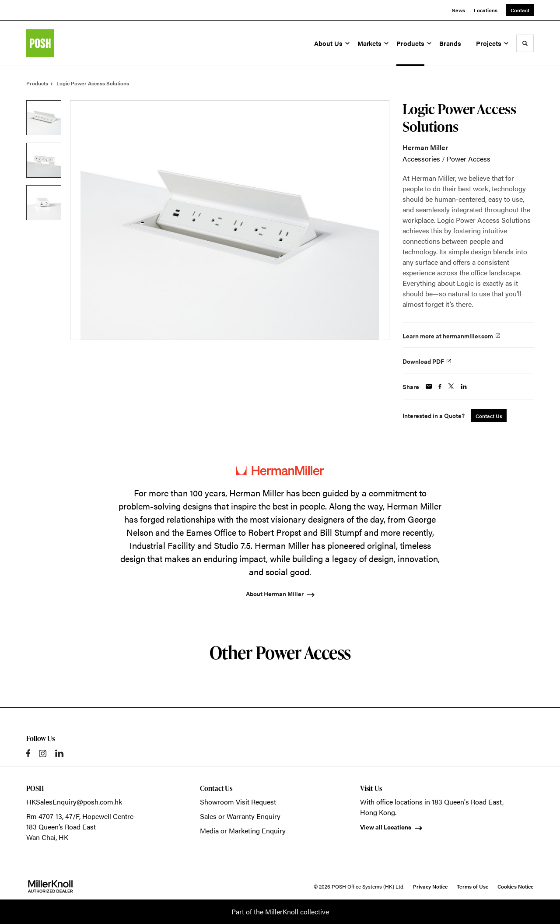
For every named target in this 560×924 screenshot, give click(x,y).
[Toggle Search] (525, 43)
